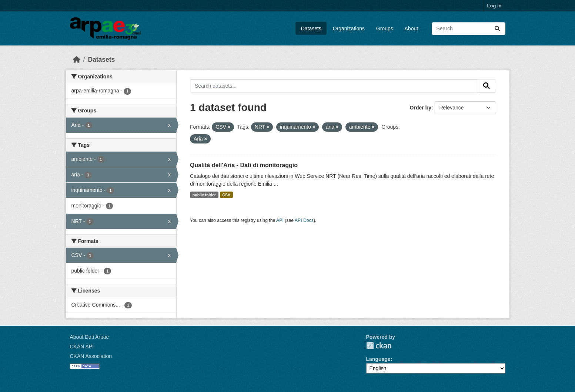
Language (378, 359)
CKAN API (82, 347)
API (280, 220)
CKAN (379, 346)
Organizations (349, 28)
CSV (226, 195)
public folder (204, 195)
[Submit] (497, 29)
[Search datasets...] (469, 29)
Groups (385, 28)
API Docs (304, 220)
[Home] (77, 60)
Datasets (311, 28)
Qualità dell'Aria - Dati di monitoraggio (244, 165)
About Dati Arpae (90, 337)
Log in (494, 6)
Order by (421, 108)
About (412, 28)
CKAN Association (91, 356)
